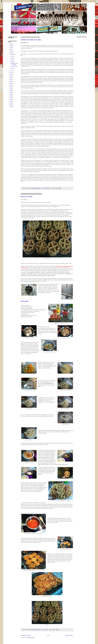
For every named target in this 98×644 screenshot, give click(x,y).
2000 (11, 89)
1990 (11, 107)
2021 (11, 44)
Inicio (48, 635)
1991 (11, 105)
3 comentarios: (46, 630)
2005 (11, 80)
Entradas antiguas (69, 635)
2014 (11, 51)
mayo (12, 58)
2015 (11, 49)
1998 (11, 92)
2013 (11, 53)
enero (12, 68)
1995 (11, 98)
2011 (11, 73)
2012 (11, 71)
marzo (12, 62)
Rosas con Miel (27, 197)
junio (12, 56)
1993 (11, 101)
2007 (11, 76)
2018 (11, 46)
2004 (11, 82)
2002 (11, 85)
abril (12, 60)
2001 (11, 87)
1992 (11, 103)
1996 (11, 96)
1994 (11, 99)
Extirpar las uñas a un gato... (32, 40)
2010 (11, 74)
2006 (11, 78)
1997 (11, 94)
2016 (11, 48)
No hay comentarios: (47, 188)
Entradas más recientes (26, 635)
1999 (11, 91)
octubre (13, 55)
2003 (11, 83)
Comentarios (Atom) (31, 638)
